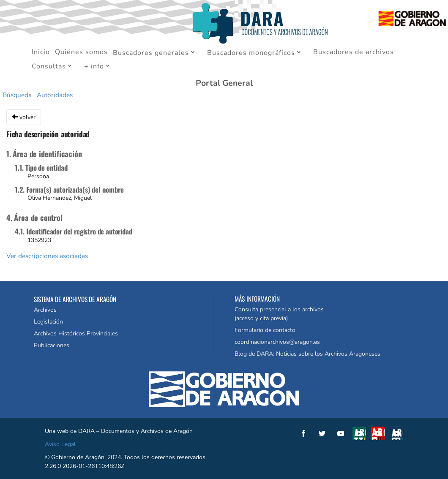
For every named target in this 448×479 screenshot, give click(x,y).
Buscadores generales (151, 53)
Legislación (48, 322)
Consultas (49, 67)
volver (24, 117)
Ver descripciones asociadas (47, 256)
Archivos (45, 310)
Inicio (41, 53)
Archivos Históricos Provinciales (76, 333)
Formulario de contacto (265, 330)
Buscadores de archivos (354, 53)
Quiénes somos (81, 53)
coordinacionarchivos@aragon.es (277, 342)
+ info (94, 67)
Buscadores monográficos (251, 53)
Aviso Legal (60, 444)
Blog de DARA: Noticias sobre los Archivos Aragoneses (307, 354)
